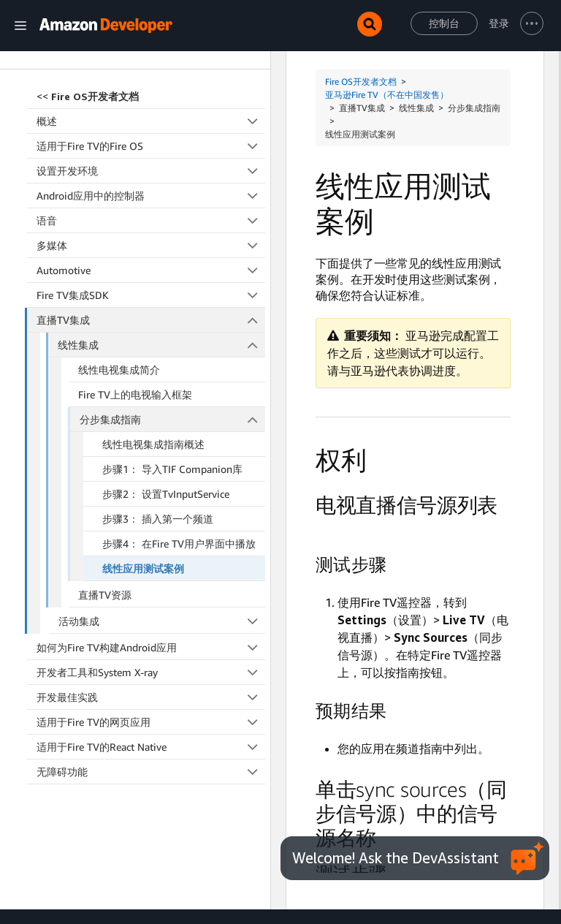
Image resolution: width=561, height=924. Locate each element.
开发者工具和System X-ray (151, 622)
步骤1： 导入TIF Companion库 (172, 419)
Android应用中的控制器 (151, 145)
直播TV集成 (151, 269)
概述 (151, 71)
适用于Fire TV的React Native (151, 696)
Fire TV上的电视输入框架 (135, 344)
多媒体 (151, 195)
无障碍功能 (151, 721)
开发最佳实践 (151, 647)
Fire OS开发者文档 (361, 82)
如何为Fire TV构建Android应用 (151, 597)
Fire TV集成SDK (151, 245)
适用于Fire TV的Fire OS (151, 95)
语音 (151, 170)
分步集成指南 (172, 369)
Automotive (151, 220)
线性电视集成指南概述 (153, 394)
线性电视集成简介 (119, 319)
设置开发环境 (151, 120)
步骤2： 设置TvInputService (166, 443)
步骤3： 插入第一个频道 (158, 468)
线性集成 (161, 294)
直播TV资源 (105, 544)
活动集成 (162, 571)
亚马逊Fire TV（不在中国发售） (387, 95)
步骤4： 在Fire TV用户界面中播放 (179, 493)
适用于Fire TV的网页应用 (151, 671)
